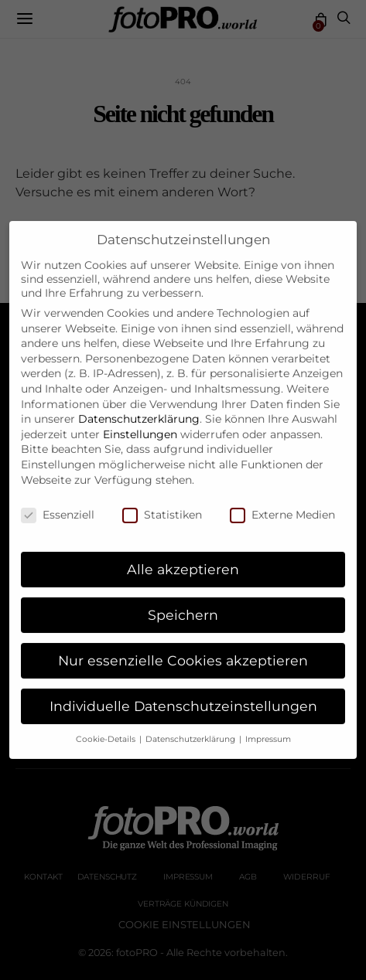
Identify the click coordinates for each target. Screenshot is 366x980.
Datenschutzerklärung (139, 406)
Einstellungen (140, 421)
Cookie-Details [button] (107, 726)
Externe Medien (282, 502)
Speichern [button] (183, 602)
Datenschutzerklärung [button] (192, 726)
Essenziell (58, 502)
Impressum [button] (268, 726)
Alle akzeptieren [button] (183, 556)
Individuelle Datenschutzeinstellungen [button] (183, 693)
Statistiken (162, 502)
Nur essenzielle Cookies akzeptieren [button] (183, 647)
